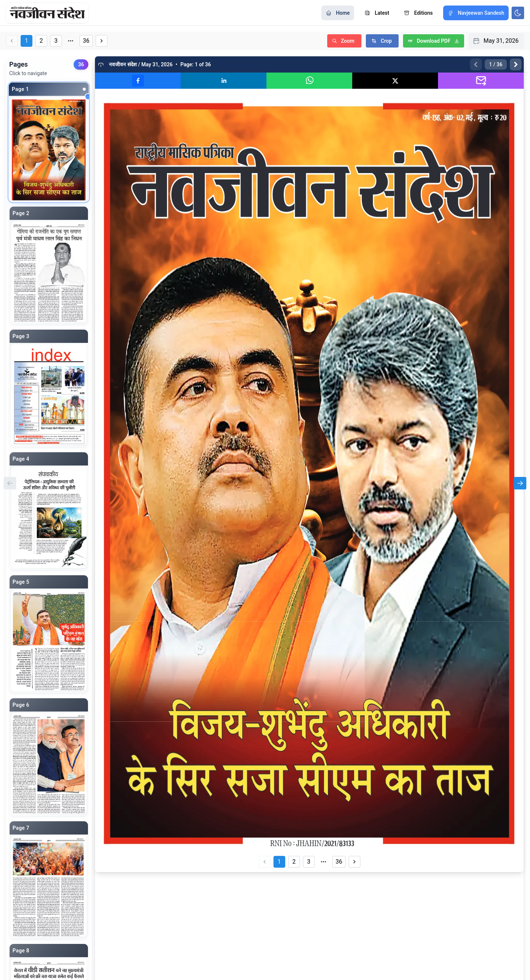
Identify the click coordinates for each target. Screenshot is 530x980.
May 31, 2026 (501, 41)
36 (86, 41)
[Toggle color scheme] (518, 13)
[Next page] (516, 64)
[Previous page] (476, 64)
